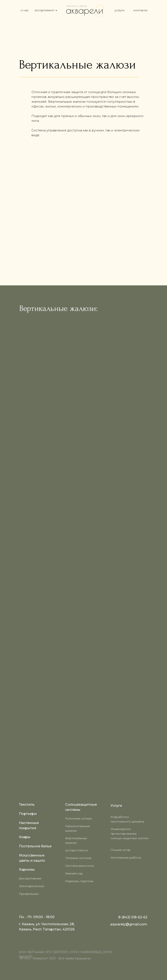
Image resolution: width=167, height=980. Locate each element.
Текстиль (27, 805)
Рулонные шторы (79, 818)
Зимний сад (74, 873)
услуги (119, 10)
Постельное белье (35, 846)
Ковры (25, 837)
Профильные (29, 894)
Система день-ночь (80, 866)
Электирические (32, 886)
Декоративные (30, 878)
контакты (140, 10)
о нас (25, 10)
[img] (85, 10)
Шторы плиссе (77, 850)
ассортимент (44, 10)
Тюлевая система (78, 858)
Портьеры (28, 814)
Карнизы (27, 870)
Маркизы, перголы (79, 881)
